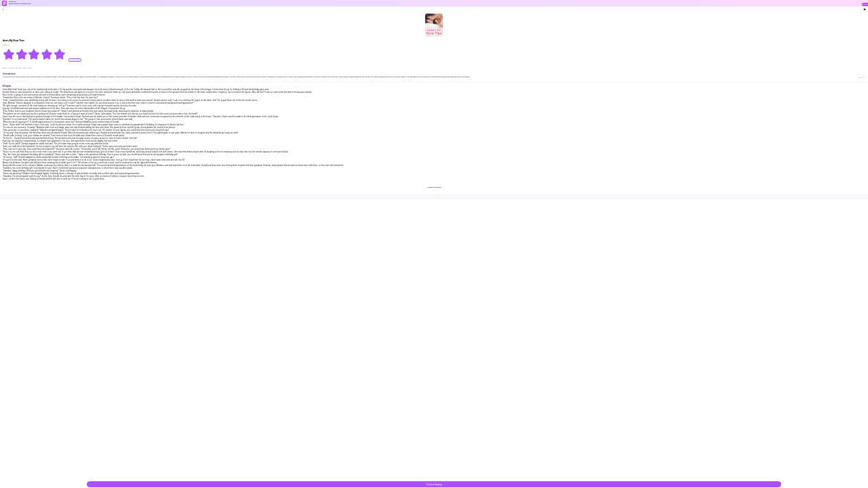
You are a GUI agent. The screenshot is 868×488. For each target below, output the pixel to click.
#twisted (18, 68)
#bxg (24, 68)
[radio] (9, 54)
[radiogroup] (34, 54)
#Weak (11, 68)
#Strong (5, 68)
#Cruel (30, 68)
